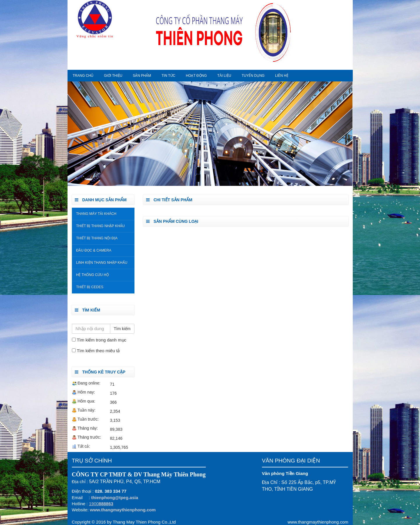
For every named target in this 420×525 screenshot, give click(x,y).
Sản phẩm (142, 76)
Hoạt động (196, 76)
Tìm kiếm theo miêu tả (98, 351)
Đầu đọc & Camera (94, 250)
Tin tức (168, 76)
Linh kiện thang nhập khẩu (102, 263)
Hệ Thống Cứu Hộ (93, 275)
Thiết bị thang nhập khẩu (101, 226)
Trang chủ (83, 76)
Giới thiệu (113, 76)
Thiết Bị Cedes (90, 287)
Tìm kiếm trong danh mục (102, 340)
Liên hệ (282, 76)
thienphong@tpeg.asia (115, 498)
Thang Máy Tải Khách (96, 214)
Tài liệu (224, 76)
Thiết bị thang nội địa (97, 238)
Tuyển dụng (253, 76)
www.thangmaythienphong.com (123, 510)
